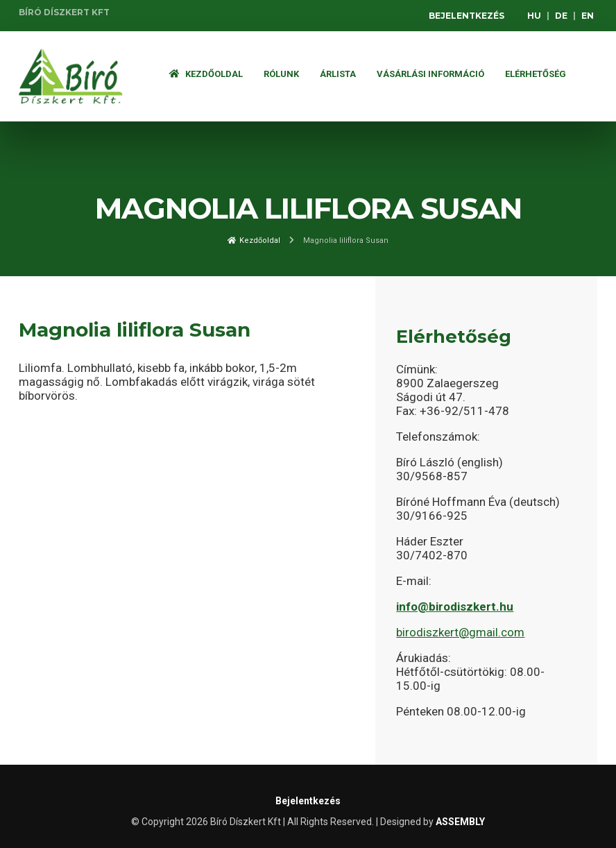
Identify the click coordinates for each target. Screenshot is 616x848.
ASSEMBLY (460, 822)
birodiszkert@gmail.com (460, 632)
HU (534, 16)
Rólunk (281, 74)
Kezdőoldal (206, 74)
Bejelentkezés (467, 16)
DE (561, 16)
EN (588, 16)
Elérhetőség (536, 74)
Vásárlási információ (430, 74)
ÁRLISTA (338, 74)
